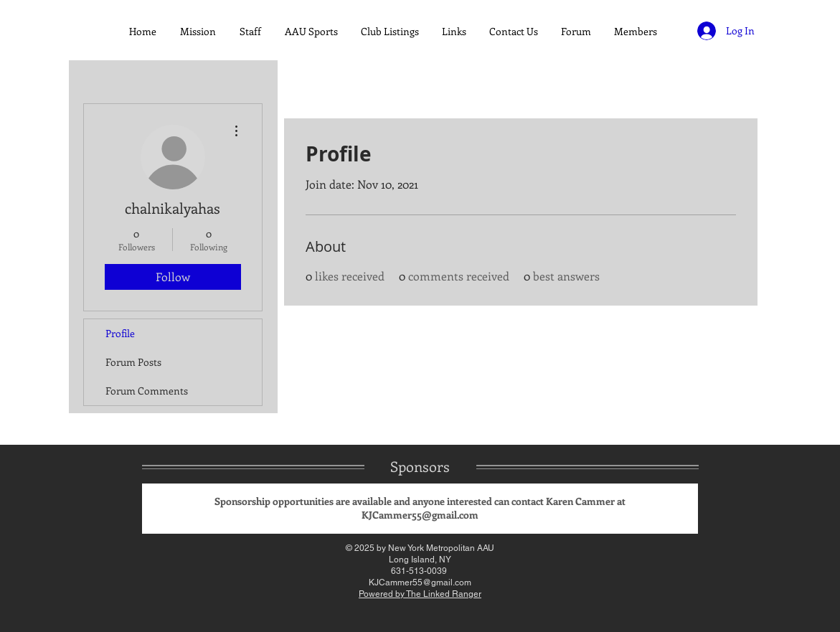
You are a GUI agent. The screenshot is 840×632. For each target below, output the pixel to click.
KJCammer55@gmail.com (420, 515)
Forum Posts (133, 362)
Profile (120, 333)
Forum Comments (147, 391)
